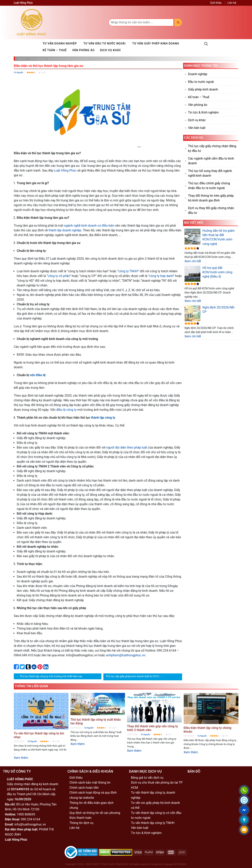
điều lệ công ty (66, 410)
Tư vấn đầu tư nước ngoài (105, 43)
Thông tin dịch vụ (82, 823)
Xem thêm (21, 758)
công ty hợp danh (161, 276)
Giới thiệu (216, 3)
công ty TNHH (128, 271)
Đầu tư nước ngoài (201, 82)
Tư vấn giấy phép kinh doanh (156, 43)
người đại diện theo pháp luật (127, 447)
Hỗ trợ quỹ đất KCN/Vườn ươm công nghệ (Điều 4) (208, 274)
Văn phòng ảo (83, 50)
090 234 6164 (31, 819)
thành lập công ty (103, 418)
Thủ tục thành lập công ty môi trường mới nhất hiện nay (51, 676)
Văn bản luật (197, 128)
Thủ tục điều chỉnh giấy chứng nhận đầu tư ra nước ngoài (209, 186)
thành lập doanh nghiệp (65, 230)
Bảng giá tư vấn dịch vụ (147, 778)
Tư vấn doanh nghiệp (60, 43)
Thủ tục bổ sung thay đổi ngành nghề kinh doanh (210, 173)
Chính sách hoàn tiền (84, 788)
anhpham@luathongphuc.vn (126, 655)
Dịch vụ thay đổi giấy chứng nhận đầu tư (211, 210)
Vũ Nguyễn (19, 72)
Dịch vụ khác (111, 50)
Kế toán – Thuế (55, 50)
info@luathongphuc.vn (30, 824)
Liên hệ (232, 3)
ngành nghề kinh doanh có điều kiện (89, 226)
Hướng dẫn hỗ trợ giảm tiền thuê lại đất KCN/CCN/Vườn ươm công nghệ (210, 237)
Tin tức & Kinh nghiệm (203, 112)
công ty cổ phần (59, 276)
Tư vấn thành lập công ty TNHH (153, 823)
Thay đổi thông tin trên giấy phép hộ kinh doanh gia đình (211, 198)
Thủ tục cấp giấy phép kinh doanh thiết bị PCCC (133, 676)
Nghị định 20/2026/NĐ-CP (210, 313)
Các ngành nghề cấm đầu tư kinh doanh (211, 161)
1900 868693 (26, 814)
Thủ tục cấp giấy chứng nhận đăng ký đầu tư (212, 148)
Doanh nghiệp (198, 74)
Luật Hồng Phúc (65, 170)
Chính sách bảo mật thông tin (90, 783)
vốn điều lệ (38, 375)
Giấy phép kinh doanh (203, 89)
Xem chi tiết (193, 261)
